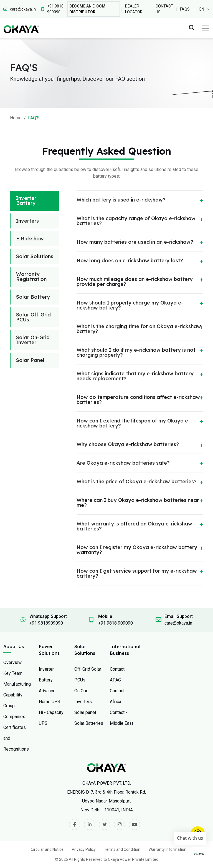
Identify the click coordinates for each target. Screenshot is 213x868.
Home (16, 118)
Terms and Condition (122, 849)
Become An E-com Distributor (87, 9)
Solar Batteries (89, 723)
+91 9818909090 (46, 623)
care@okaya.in (178, 623)
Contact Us (164, 9)
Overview (12, 662)
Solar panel (85, 712)
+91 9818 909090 (116, 623)
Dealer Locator (134, 9)
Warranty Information (168, 849)
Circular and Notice (47, 849)
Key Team (13, 673)
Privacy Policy (84, 849)
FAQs (185, 9)
